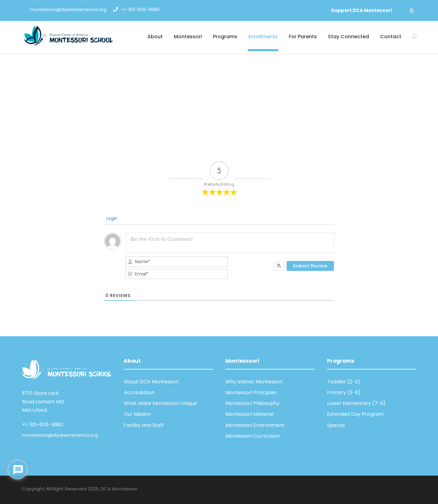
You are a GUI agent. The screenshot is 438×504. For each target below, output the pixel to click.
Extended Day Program (355, 414)
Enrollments (263, 37)
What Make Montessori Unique (160, 403)
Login (111, 218)
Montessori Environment (255, 425)
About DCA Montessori (151, 382)
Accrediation (139, 392)
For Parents (303, 37)
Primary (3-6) (344, 392)
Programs (225, 37)
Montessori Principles (251, 392)
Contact (391, 37)
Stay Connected (348, 37)
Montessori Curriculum (253, 436)
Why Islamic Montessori (254, 382)
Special (336, 425)
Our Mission (137, 414)
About (155, 37)
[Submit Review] (310, 266)
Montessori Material (249, 414)
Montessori (188, 37)
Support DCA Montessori (361, 10)
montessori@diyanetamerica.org (60, 435)
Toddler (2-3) (344, 382)
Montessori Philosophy (252, 403)
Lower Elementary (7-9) (356, 403)
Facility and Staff (144, 425)
